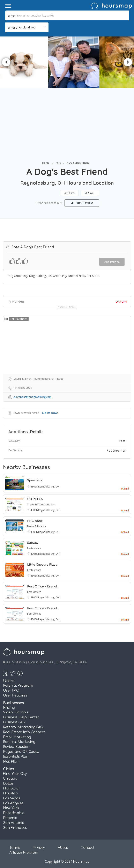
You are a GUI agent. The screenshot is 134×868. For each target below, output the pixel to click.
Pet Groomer (116, 450)
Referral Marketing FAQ (23, 727)
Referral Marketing (19, 742)
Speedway (35, 480)
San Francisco (15, 828)
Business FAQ (14, 722)
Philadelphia (14, 813)
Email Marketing (17, 737)
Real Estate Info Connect (24, 732)
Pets (58, 163)
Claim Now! (50, 413)
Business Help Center (21, 717)
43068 (34, 487)
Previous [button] (6, 62)
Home (46, 163)
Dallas (8, 783)
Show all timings (68, 307)
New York (11, 808)
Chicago (10, 779)
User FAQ (11, 691)
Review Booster (16, 747)
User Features (15, 695)
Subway (33, 543)
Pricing (9, 708)
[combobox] (27, 27)
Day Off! (121, 302)
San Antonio (14, 823)
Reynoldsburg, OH (49, 487)
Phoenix (10, 818)
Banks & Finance (37, 526)
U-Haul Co (35, 499)
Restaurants (34, 548)
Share (70, 193)
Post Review (82, 203)
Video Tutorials (16, 712)
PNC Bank (35, 521)
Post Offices (34, 592)
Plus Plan (11, 762)
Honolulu (11, 788)
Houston (10, 793)
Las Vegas (12, 798)
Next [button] (128, 62)
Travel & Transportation (41, 504)
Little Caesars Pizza (42, 565)
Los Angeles (13, 803)
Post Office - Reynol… (43, 587)
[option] (74, 62)
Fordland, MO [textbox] (27, 27)
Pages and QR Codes (21, 752)
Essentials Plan (16, 757)
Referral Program (18, 686)
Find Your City (15, 774)
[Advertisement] (67, 129)
